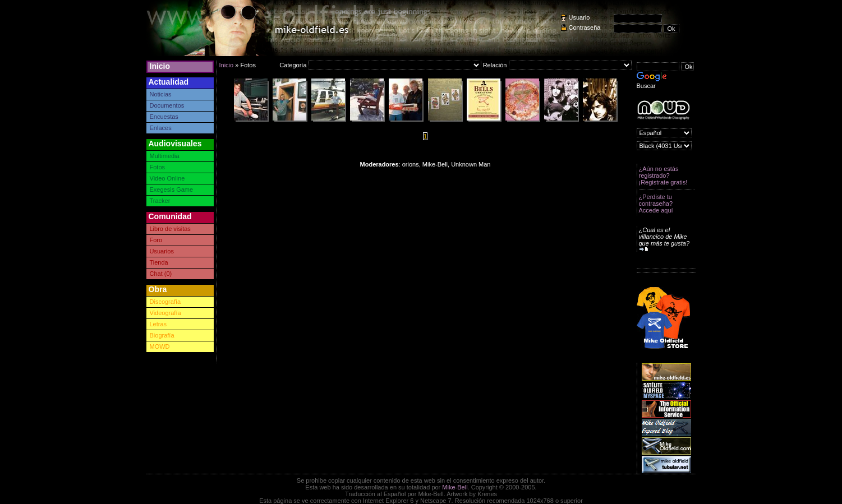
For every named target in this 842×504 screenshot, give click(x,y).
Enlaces (161, 128)
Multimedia (165, 156)
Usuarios (162, 251)
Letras (158, 324)
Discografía (165, 302)
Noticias (161, 94)
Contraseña (585, 27)
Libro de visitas (170, 229)
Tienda (159, 262)
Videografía (165, 313)
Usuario (579, 17)
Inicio (160, 66)
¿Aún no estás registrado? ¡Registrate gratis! (663, 175)
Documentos (167, 105)
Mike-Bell (455, 487)
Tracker (160, 201)
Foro (156, 240)
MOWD (160, 346)
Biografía (162, 335)
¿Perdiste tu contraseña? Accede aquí (656, 204)
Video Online (167, 178)
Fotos (158, 167)
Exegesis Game (172, 189)
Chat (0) (161, 274)
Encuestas (164, 117)
